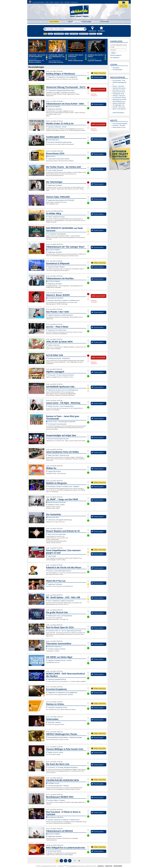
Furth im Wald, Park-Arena (55, 170)
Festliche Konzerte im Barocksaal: (56, 502)
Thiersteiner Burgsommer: (54, 646)
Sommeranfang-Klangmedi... (120, 124)
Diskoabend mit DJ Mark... (120, 99)
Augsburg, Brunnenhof (54, 471)
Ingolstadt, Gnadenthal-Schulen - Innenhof (60, 660)
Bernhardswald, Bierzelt (55, 851)
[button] (114, 53)
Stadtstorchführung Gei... (119, 88)
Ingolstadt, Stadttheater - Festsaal (57, 127)
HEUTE (70, 22)
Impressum (74, 2)
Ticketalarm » (94, 96)
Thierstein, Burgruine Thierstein (57, 649)
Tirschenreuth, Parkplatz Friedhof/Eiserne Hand (61, 90)
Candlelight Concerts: (53, 783)
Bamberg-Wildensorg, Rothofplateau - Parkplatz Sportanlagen (65, 737)
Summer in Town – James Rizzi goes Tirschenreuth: (61, 422)
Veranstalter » (116, 68)
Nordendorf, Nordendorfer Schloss (58, 707)
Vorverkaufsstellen (38, 2)
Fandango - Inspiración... (119, 96)
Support (56, 2)
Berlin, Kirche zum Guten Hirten (57, 534)
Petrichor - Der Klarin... (119, 86)
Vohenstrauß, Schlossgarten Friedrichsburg (60, 520)
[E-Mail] (119, 47)
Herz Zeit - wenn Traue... (119, 107)
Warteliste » (94, 94)
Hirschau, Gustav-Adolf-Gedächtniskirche (60, 571)
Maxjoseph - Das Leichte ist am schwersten (37, 56)
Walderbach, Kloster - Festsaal (56, 505)
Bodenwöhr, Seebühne (54, 722)
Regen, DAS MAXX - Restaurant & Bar (59, 455)
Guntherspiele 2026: (52, 140)
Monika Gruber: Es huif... (119, 127)
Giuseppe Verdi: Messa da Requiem (76, 56)
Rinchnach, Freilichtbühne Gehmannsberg (60, 142)
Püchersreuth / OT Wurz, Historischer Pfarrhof (61, 375)
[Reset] (85, 29)
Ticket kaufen (97, 77)
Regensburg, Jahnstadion (55, 109)
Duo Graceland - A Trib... (119, 81)
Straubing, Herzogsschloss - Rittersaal (58, 786)
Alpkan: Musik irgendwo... (120, 109)
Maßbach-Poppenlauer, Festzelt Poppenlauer (60, 315)
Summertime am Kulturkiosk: (55, 298)
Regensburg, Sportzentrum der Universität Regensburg (63, 390)
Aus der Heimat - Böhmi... (120, 97)
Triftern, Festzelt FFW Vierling (56, 217)
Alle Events (54, 22)
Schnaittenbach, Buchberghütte (57, 234)
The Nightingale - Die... (119, 105)
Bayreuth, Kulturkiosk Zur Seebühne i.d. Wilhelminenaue (64, 300)
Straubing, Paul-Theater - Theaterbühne (59, 358)
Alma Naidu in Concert (119, 90)
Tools (62, 2)
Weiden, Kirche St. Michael (56, 752)
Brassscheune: (51, 156)
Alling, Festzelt (52, 556)
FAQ (47, 2)
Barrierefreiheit (118, 866)
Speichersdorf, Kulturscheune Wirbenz (59, 159)
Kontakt (67, 2)
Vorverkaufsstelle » (118, 70)
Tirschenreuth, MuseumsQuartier (57, 424)
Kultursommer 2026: (53, 517)
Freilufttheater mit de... (119, 94)
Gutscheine (104, 22)
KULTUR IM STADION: (53, 107)
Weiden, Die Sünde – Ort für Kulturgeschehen (61, 406)
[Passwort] (119, 50)
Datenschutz (109, 866)
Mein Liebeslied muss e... (119, 101)
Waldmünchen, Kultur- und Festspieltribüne (60, 616)
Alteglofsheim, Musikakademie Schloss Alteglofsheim (63, 77)
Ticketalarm (86, 22)
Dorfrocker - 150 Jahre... (119, 125)
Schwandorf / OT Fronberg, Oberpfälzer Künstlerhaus (63, 767)
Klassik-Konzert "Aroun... (119, 92)
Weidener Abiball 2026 (119, 103)
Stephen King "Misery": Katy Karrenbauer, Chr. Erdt (57, 57)
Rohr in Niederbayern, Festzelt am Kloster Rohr (61, 601)
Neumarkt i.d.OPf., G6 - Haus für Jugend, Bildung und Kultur (65, 631)
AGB (51, 2)
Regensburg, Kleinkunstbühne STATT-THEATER (61, 200)
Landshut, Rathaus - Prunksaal (56, 800)
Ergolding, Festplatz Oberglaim (57, 267)
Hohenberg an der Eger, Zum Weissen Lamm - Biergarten (64, 486)
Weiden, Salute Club (54, 345)
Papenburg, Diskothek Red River (57, 679)
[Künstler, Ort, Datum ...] (65, 29)
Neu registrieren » (115, 58)
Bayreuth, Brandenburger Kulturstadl (58, 439)
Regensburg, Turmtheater (55, 185)
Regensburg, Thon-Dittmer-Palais (57, 330)
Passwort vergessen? (116, 55)
